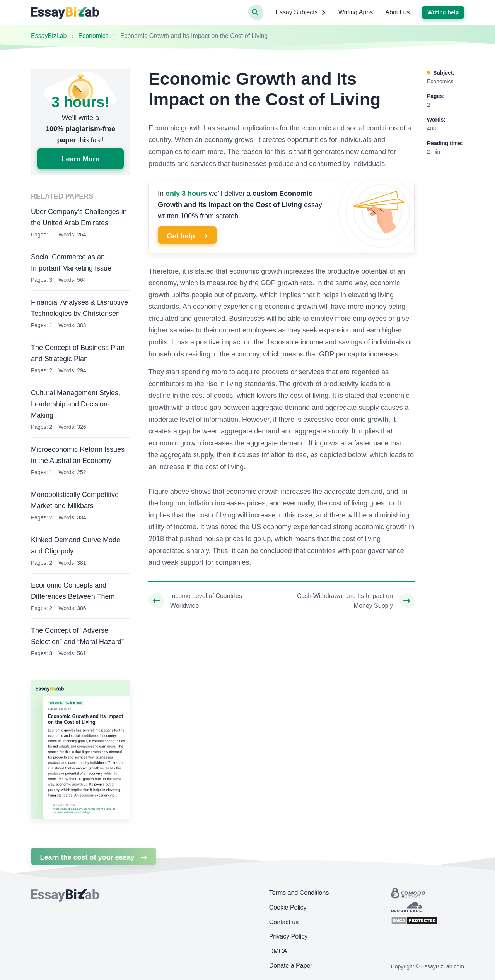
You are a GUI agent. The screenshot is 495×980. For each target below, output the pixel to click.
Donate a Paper (291, 965)
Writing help (443, 12)
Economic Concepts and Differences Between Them (73, 591)
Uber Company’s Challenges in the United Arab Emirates (79, 217)
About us (397, 12)
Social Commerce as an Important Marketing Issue (71, 263)
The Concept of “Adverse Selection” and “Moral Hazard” (77, 636)
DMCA (278, 951)
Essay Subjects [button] (300, 12)
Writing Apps (356, 12)
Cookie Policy (288, 907)
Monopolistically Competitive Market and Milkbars (75, 500)
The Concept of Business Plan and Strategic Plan (78, 353)
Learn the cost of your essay (93, 857)
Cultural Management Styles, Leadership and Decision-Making (76, 404)
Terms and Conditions (299, 893)
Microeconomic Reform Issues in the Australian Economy (78, 455)
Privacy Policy (288, 936)
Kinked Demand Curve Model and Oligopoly (76, 546)
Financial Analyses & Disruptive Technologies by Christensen (79, 308)
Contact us (284, 922)
